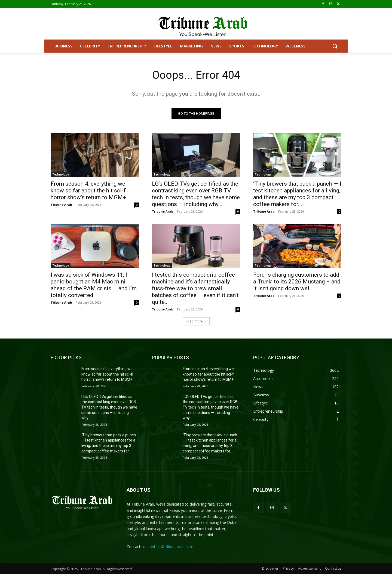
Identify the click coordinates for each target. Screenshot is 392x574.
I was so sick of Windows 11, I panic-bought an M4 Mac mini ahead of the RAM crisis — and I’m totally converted (94, 285)
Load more (196, 321)
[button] (335, 46)
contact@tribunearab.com (170, 547)
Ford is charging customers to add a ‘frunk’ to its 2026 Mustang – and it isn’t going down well (297, 282)
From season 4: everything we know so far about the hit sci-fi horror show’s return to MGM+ (89, 191)
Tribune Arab (61, 205)
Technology (61, 174)
